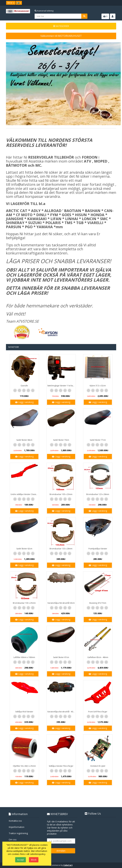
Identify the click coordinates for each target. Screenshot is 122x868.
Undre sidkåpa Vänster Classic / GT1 (25, 494)
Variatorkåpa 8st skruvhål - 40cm (61, 712)
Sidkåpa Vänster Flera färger (61, 766)
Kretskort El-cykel (98, 766)
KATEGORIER (61, 26)
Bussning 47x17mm (98, 603)
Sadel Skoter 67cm (61, 657)
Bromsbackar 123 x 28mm (98, 494)
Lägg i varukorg (24, 402)
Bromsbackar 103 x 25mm (24, 603)
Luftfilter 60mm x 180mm (24, 657)
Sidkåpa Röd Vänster (24, 712)
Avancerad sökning (44, 11)
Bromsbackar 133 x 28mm (61, 549)
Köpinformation (17, 827)
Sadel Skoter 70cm (61, 440)
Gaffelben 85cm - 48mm (98, 657)
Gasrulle (24, 386)
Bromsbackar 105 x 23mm (61, 494)
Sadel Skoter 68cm (24, 440)
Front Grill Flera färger (98, 712)
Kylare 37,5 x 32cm (98, 386)
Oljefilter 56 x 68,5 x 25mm (24, 766)
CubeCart (68, 865)
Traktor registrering (18, 833)
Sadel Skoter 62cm (24, 549)
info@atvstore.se (26, 184)
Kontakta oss (15, 821)
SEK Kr (11, 3)
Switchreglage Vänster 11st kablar (61, 386)
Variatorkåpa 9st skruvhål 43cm (61, 603)
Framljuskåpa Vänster (98, 549)
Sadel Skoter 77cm (98, 440)
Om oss (13, 840)
